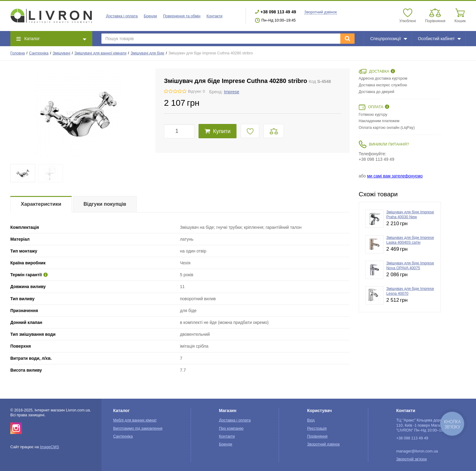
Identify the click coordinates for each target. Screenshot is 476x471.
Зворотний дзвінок (320, 12)
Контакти (214, 16)
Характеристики (41, 204)
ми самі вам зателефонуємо (395, 176)
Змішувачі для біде (147, 53)
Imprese (232, 92)
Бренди (150, 16)
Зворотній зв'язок (411, 459)
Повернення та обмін (182, 16)
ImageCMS (49, 447)
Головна (18, 53)
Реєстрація (317, 428)
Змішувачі (61, 53)
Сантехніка (39, 53)
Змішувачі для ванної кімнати (100, 53)
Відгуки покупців (105, 204)
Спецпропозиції (388, 39)
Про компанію (231, 428)
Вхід (311, 420)
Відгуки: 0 (196, 91)
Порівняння (317, 436)
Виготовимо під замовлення (138, 428)
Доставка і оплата (122, 16)
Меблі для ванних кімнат (135, 420)
